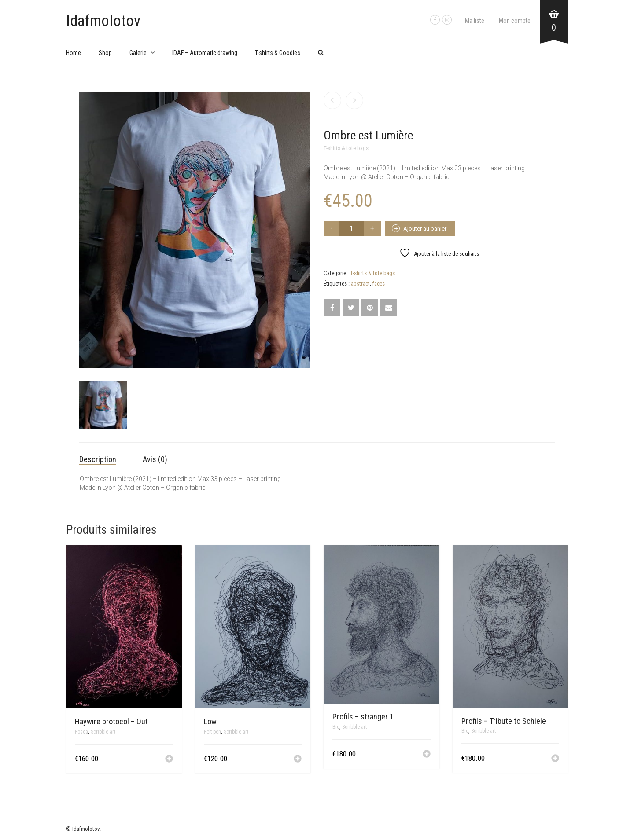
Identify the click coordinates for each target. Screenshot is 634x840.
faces (379, 284)
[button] (169, 759)
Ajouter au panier (425, 229)
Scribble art (103, 732)
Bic (336, 727)
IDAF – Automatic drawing (205, 53)
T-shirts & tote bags (346, 148)
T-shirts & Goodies (278, 53)
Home (74, 53)
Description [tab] (98, 459)
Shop (105, 53)
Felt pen (212, 732)
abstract (360, 284)
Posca (81, 732)
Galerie (138, 53)
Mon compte (515, 21)
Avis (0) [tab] (155, 459)
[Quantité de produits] (352, 229)
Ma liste (475, 21)
